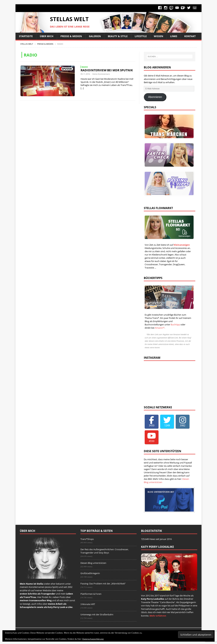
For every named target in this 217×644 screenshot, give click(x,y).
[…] (82, 88)
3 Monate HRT (88, 604)
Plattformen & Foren (91, 594)
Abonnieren (155, 97)
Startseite (26, 36)
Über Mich (47, 36)
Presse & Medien (71, 36)
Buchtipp (175, 324)
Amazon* (160, 328)
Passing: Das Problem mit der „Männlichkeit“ (103, 584)
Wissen (158, 36)
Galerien (95, 36)
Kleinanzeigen (182, 245)
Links (174, 36)
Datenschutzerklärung (93, 639)
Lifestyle (141, 36)
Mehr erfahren (158, 616)
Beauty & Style (118, 36)
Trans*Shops (87, 539)
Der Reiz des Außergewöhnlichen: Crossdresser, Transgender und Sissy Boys (105, 551)
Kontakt (190, 36)
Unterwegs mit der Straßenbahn (97, 614)
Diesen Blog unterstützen (93, 563)
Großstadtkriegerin (90, 573)
